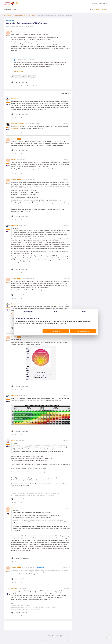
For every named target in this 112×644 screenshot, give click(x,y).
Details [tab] (56, 311)
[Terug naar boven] (108, 637)
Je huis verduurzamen (19, 15)
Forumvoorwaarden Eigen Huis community (48, 640)
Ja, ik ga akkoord (83, 331)
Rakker (14, 159)
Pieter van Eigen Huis (18, 123)
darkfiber (14, 588)
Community (7, 15)
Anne (13, 440)
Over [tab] (84, 311)
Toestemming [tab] (28, 311)
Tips (30, 77)
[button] (95, 10)
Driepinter (15, 99)
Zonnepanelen (32, 15)
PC (12, 508)
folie (25, 77)
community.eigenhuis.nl (100, 3)
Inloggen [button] (105, 10)
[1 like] (20, 82)
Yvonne (14, 32)
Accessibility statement (70, 640)
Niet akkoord (56, 331)
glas (34, 77)
